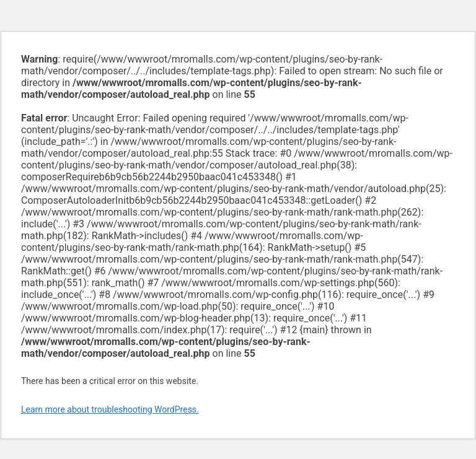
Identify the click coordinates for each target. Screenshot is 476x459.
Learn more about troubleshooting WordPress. (110, 409)
